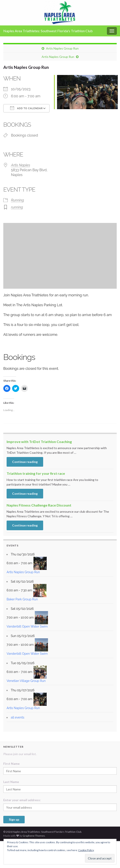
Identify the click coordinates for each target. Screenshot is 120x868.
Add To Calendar (26, 108)
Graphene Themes (34, 836)
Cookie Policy (86, 850)
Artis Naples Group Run (62, 48)
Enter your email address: (22, 800)
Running (18, 200)
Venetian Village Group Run (26, 681)
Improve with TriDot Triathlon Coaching (39, 442)
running (17, 207)
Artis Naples (21, 165)
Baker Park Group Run (22, 599)
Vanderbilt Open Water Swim (27, 626)
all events (18, 717)
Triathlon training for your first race (36, 473)
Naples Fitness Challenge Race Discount (39, 505)
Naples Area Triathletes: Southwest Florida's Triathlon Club (48, 31)
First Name (11, 764)
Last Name (11, 782)
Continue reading (25, 462)
